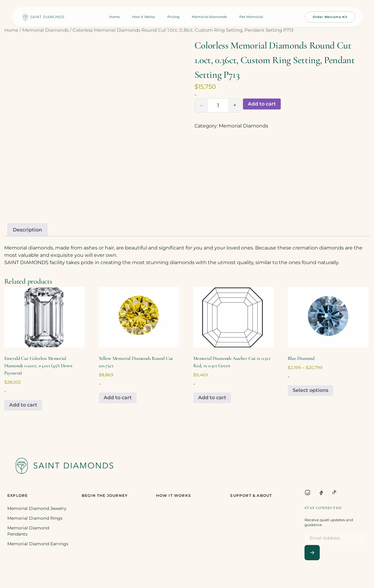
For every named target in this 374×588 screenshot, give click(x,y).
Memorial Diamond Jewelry (37, 508)
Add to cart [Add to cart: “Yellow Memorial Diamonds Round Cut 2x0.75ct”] (118, 398)
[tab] (27, 230)
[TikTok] (334, 493)
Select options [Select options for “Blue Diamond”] (310, 390)
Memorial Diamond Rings (35, 518)
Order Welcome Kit (330, 17)
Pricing (173, 17)
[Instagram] (308, 493)
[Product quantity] (218, 106)
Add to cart (262, 104)
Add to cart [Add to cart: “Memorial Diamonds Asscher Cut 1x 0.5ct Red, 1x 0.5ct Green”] (212, 398)
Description (27, 230)
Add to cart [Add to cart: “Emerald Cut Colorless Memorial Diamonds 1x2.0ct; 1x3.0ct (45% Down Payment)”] (23, 405)
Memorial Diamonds (45, 30)
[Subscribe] (312, 553)
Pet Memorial (251, 17)
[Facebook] (321, 493)
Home (114, 17)
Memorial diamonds (209, 17)
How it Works (144, 17)
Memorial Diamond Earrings (38, 544)
